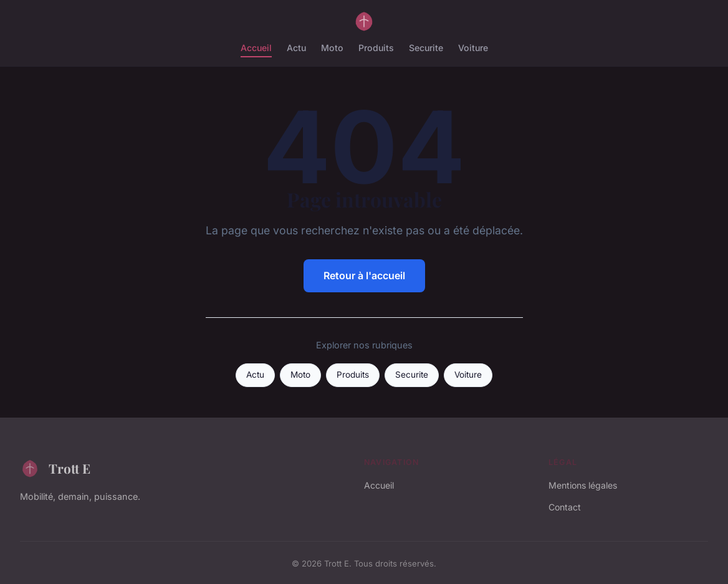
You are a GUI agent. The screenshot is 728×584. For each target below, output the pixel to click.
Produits (376, 48)
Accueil (256, 48)
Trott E (55, 468)
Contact (565, 507)
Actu (296, 48)
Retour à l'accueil (364, 275)
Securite (426, 48)
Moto (332, 48)
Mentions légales (583, 485)
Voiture (473, 48)
